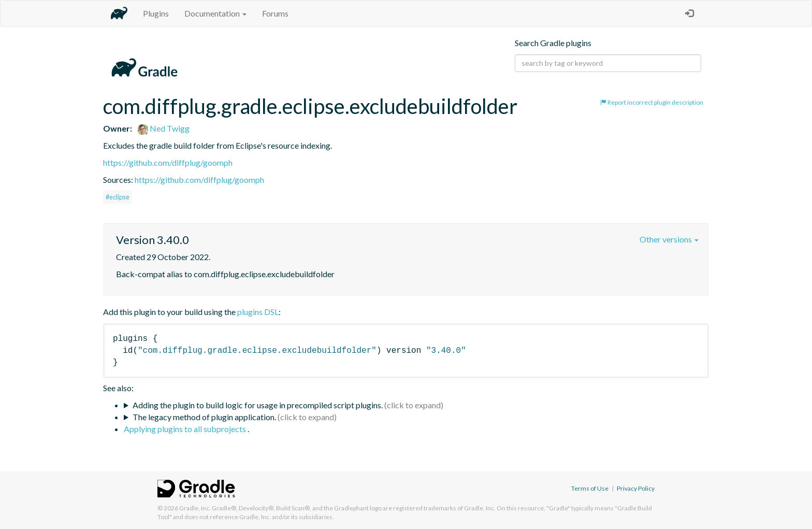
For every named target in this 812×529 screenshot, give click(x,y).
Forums (275, 13)
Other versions (669, 239)
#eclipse (118, 197)
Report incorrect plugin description (652, 102)
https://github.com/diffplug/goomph (168, 162)
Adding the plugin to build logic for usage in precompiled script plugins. (258, 405)
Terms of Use (590, 488)
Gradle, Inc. (195, 508)
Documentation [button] (215, 13)
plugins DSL (258, 312)
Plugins (156, 13)
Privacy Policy (636, 488)
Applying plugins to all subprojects (186, 429)
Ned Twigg (164, 128)
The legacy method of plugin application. (204, 417)
